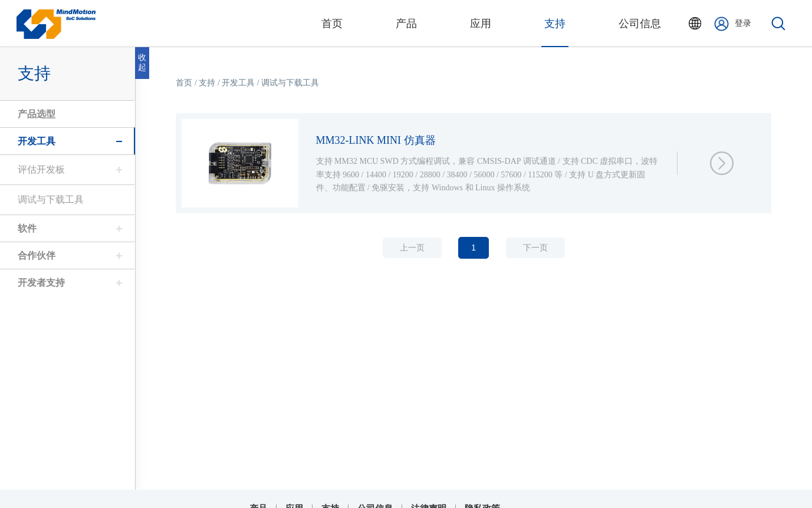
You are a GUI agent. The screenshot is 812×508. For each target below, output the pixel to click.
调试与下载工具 (48, 199)
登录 (733, 24)
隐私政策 (482, 501)
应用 (294, 501)
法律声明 (429, 501)
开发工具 (34, 141)
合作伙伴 (34, 255)
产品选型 (34, 114)
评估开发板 (38, 169)
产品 (258, 501)
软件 (24, 228)
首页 (188, 83)
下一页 (538, 248)
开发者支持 (38, 283)
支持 (330, 501)
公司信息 (375, 501)
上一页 (415, 248)
